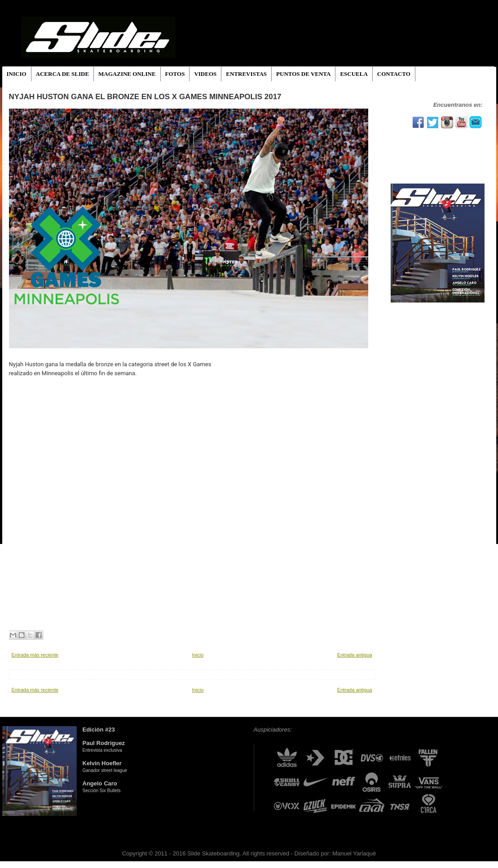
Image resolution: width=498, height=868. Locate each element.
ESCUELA (354, 74)
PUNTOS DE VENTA (303, 74)
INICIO (17, 74)
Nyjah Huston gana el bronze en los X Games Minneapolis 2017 (145, 97)
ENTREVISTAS (246, 74)
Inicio (198, 655)
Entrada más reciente (35, 655)
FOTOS (175, 74)
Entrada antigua (355, 655)
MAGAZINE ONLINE (127, 74)
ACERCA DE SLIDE (62, 74)
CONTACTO (394, 74)
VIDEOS (205, 74)
